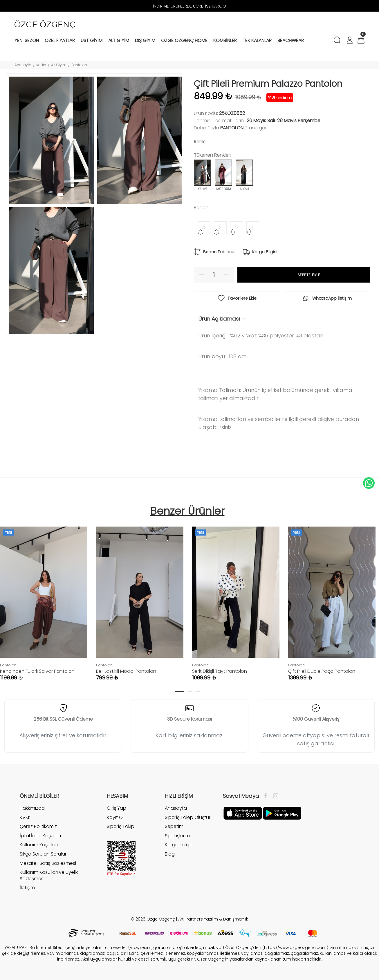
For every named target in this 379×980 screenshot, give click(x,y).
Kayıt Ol (115, 817)
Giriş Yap (117, 808)
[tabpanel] (140, 598)
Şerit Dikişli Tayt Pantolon (220, 671)
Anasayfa (23, 65)
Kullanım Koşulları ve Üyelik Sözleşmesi (49, 875)
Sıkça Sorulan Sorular (43, 854)
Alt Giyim (59, 65)
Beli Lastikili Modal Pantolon (126, 671)
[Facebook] (267, 796)
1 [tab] (179, 692)
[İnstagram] (274, 796)
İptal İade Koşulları (40, 836)
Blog (170, 854)
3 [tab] (198, 692)
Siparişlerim (177, 836)
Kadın (41, 65)
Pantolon (79, 65)
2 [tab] (190, 692)
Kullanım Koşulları (39, 845)
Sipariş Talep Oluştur (188, 817)
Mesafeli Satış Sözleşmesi (48, 863)
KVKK (25, 817)
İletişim (27, 888)
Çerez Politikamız (38, 826)
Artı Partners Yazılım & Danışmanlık (213, 919)
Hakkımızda (32, 808)
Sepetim (174, 826)
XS (204, 228)
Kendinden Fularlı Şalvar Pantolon (37, 671)
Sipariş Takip (121, 826)
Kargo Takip (178, 845)
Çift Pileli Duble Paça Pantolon (322, 671)
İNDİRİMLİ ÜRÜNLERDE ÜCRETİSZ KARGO (189, 6)
